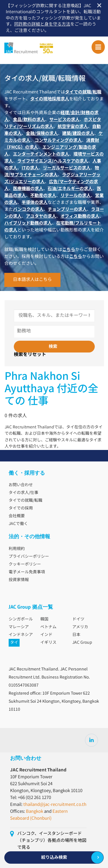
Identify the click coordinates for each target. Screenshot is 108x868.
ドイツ (78, 619)
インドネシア (21, 635)
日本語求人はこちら (32, 280)
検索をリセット (30, 355)
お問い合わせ (21, 485)
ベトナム (48, 627)
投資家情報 (19, 580)
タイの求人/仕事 (23, 493)
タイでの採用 (21, 508)
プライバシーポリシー (29, 557)
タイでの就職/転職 (25, 501)
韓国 (44, 619)
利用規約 (17, 549)
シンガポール (21, 619)
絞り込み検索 (54, 858)
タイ (14, 643)
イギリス (48, 643)
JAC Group (82, 643)
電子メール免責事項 (27, 572)
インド (46, 635)
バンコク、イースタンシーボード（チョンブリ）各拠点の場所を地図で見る (52, 841)
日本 (76, 635)
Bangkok (35, 812)
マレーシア (19, 627)
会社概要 (17, 516)
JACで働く (18, 524)
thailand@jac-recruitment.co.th (55, 805)
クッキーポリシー (25, 564)
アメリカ (80, 627)
